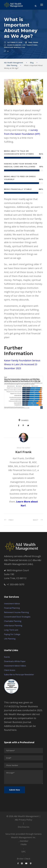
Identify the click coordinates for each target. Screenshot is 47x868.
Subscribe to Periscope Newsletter (19, 675)
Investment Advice (12, 604)
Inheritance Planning (13, 626)
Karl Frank (33, 42)
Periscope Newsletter (14, 47)
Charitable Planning (13, 621)
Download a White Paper (15, 661)
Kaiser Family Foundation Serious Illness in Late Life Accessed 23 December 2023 (22, 364)
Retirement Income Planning (16, 612)
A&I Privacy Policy (23, 820)
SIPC (24, 852)
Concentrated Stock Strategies (17, 617)
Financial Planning (12, 608)
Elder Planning (14, 45)
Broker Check (24, 859)
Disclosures (24, 827)
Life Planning (10, 639)
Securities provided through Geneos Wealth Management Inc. (23, 836)
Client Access (10, 670)
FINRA (24, 844)
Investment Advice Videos (15, 666)
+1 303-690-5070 (14, 584)
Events (7, 657)
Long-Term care (11, 630)
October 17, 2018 (15, 42)
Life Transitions (30, 45)
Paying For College (12, 634)
